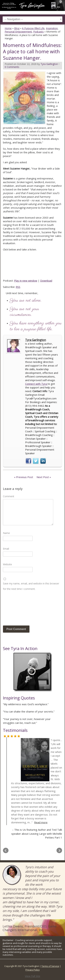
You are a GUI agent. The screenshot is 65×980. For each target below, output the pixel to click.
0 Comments (12, 67)
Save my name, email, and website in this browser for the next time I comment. (31, 586)
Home (8, 28)
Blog (17, 28)
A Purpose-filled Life (33, 28)
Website (7, 564)
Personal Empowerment (18, 32)
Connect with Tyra (36, 384)
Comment (9, 496)
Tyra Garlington (36, 340)
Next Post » (44, 477)
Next (59, 851)
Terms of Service (50, 966)
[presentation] (17, 609)
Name (6, 533)
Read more (41, 822)
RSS (18, 287)
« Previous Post (24, 477)
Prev (6, 851)
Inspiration (52, 28)
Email (6, 549)
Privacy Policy (33, 970)
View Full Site (32, 976)
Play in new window (26, 281)
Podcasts (38, 32)
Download (46, 281)
